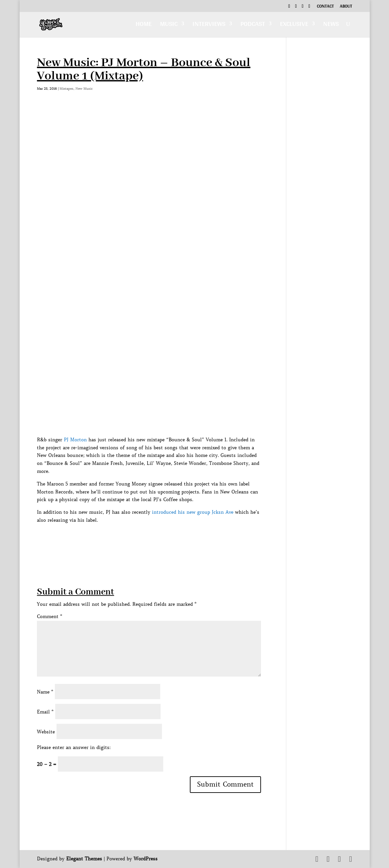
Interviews (209, 25)
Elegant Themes (84, 859)
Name (45, 692)
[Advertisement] (158, 539)
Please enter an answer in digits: (74, 747)
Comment (50, 616)
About (346, 7)
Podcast (253, 25)
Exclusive (294, 25)
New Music (84, 89)
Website (46, 732)
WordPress (146, 859)
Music (169, 25)
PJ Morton (75, 440)
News (331, 25)
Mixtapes (66, 89)
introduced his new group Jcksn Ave (193, 512)
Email (45, 712)
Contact (325, 7)
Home (144, 25)
